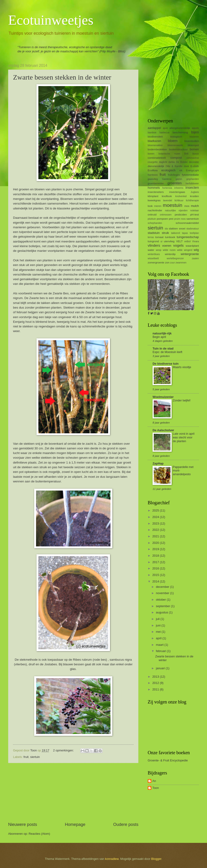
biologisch (176, 137)
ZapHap (158, 463)
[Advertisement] (73, 792)
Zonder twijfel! (182, 400)
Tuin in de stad (163, 348)
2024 (156, 517)
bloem (173, 141)
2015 (156, 575)
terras (151, 237)
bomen (194, 149)
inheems (179, 188)
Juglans (195, 192)
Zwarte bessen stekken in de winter (62, 77)
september (163, 606)
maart (160, 645)
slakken (173, 229)
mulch (195, 206)
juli (158, 619)
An (154, 781)
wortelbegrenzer (175, 258)
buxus (196, 154)
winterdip (170, 254)
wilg (196, 250)
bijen (195, 132)
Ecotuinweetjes (51, 20)
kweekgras (154, 200)
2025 (156, 510)
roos (183, 219)
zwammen (181, 263)
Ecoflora (153, 170)
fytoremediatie (190, 175)
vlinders (154, 245)
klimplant (153, 196)
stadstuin (154, 233)
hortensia (167, 188)
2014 (156, 581)
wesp (159, 250)
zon (167, 262)
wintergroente (190, 254)
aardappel (154, 128)
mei (159, 632)
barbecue (165, 133)
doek (187, 166)
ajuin (165, 128)
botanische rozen (169, 154)
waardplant (192, 246)
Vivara (195, 241)
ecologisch (169, 170)
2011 (156, 689)
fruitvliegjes (174, 175)
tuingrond (153, 241)
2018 (156, 556)
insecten (192, 187)
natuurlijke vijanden (176, 210)
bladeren (194, 137)
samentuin (193, 219)
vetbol (187, 241)
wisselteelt (153, 258)
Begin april (159, 337)
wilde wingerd (185, 250)
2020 (156, 543)
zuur (173, 263)
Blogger (156, 859)
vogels (179, 245)
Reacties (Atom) (39, 834)
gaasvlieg (153, 179)
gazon (179, 179)
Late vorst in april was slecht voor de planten (184, 437)
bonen (151, 154)
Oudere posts (126, 824)
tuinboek (170, 237)
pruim (177, 219)
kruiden (194, 196)
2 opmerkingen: (64, 750)
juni (159, 625)
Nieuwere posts (23, 824)
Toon (156, 788)
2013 (156, 677)
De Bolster (182, 162)
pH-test (195, 215)
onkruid (152, 215)
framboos (153, 175)
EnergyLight (192, 170)
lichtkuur (179, 200)
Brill (186, 154)
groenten (175, 183)
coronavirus (193, 158)
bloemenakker (155, 145)
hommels (154, 188)
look (150, 206)
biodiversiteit (155, 137)
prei (171, 219)
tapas (185, 233)
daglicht (163, 162)
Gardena (167, 179)
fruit (26, 757)
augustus (162, 612)
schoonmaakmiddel (187, 223)
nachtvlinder (155, 210)
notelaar (195, 210)
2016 (156, 568)
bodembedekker (157, 149)
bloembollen (192, 141)
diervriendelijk (156, 166)
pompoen (162, 219)
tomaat (159, 237)
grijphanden (193, 179)
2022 (156, 530)
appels (195, 128)
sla (166, 229)
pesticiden (181, 215)
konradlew (112, 859)
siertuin (35, 757)
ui (161, 241)
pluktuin (152, 219)
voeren (167, 246)
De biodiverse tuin (166, 364)
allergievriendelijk (180, 128)
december (163, 587)
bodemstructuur (178, 149)
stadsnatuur (193, 229)
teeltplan (194, 233)
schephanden (155, 223)
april (159, 638)
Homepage (75, 824)
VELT (179, 241)
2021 (156, 536)
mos (187, 206)
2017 (156, 562)
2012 (156, 683)
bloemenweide (175, 145)
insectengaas (177, 192)
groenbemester (156, 183)
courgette (153, 162)
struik (165, 233)
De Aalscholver (163, 430)
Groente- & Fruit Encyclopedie (168, 760)
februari (161, 651)
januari (161, 668)
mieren (158, 206)
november (163, 593)
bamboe (152, 133)
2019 (156, 549)
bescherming (180, 132)
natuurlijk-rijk (162, 333)
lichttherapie (192, 200)
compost (176, 158)
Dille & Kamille (174, 166)
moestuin (173, 205)
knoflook (167, 196)
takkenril (176, 233)
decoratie (194, 162)
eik (181, 170)
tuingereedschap (188, 237)
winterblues (154, 254)
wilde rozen (169, 250)
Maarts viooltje (182, 367)
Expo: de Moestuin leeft (167, 352)
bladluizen (154, 141)
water (151, 250)
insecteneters (156, 192)
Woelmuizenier (163, 397)
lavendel (167, 200)
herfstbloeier (192, 183)
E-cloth (195, 166)
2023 (156, 523)
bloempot (193, 145)
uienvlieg (169, 241)
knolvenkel (181, 196)
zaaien (195, 258)
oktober (161, 600)
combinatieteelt (157, 158)
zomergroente (156, 262)
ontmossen (166, 215)
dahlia (172, 162)
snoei (182, 229)
